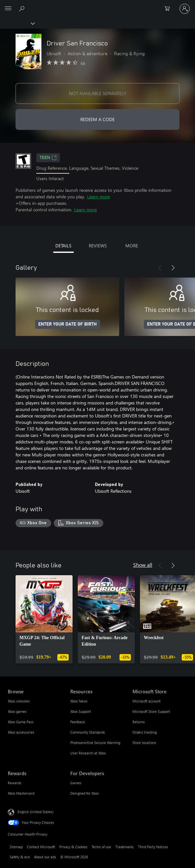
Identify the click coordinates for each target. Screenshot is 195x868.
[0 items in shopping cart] (169, 9)
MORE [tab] (132, 246)
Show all (143, 565)
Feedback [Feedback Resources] (78, 722)
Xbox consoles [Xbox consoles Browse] (19, 701)
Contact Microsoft (41, 847)
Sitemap (16, 847)
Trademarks (125, 847)
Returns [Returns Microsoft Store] (139, 722)
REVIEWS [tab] (98, 246)
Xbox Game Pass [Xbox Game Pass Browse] (21, 722)
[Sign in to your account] (185, 9)
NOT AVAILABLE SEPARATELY (98, 93)
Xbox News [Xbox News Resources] (79, 701)
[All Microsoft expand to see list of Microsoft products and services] (8, 9)
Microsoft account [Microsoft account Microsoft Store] (147, 701)
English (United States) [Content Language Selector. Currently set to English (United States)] (35, 812)
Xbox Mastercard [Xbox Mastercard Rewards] (21, 793)
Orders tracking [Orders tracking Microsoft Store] (145, 732)
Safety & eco (20, 857)
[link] (44, 619)
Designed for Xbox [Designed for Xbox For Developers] (85, 793)
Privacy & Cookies (73, 847)
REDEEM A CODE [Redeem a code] (97, 119)
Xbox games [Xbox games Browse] (17, 711)
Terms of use (101, 847)
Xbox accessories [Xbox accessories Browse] (21, 732)
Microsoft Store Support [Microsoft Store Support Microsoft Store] (151, 711)
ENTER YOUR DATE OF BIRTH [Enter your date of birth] (68, 324)
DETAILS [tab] (63, 246)
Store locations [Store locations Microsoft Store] (144, 743)
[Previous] (160, 268)
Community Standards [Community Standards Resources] (88, 732)
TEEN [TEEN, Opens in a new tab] (48, 158)
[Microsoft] (97, 5)
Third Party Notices (153, 847)
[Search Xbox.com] (23, 8)
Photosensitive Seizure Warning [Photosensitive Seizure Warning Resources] (95, 743)
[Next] (173, 268)
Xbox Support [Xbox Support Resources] (81, 711)
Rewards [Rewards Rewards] (15, 783)
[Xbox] (17, 23)
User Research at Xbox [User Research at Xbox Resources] (88, 753)
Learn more (98, 197)
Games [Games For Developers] (76, 783)
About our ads (45, 857)
